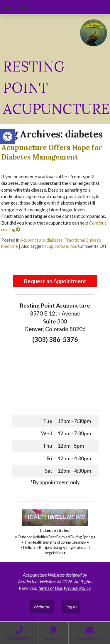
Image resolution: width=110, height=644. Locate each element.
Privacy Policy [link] (77, 588)
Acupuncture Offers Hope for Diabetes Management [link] (52, 152)
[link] (8, 137)
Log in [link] (71, 606)
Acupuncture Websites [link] (44, 575)
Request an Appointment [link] (55, 281)
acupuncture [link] (56, 246)
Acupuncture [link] (33, 240)
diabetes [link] (55, 240)
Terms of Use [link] (50, 588)
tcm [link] (74, 246)
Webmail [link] (42, 606)
